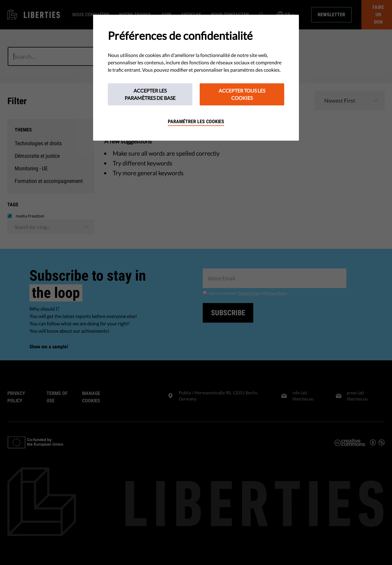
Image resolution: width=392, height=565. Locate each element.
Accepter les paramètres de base (150, 94)
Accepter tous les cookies (242, 94)
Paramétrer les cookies (196, 121)
